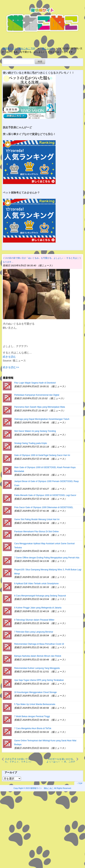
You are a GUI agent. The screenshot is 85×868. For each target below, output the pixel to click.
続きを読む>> (11, 367)
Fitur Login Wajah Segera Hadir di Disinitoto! (35, 383)
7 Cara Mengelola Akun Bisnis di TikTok (33, 728)
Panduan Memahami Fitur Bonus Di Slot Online (37, 532)
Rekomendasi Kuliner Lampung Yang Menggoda (37, 668)
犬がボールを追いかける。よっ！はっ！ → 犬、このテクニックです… (61, 760)
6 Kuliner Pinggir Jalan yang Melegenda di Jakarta (38, 608)
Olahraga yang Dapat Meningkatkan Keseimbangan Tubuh (42, 419)
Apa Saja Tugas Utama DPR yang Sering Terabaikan (39, 680)
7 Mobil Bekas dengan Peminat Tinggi (32, 716)
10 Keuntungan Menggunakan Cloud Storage (36, 692)
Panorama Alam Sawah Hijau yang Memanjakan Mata (40, 407)
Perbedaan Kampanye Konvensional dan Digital (37, 395)
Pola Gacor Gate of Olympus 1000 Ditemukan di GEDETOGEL (44, 507)
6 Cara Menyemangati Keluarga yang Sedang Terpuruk (40, 596)
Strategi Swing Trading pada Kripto (31, 443)
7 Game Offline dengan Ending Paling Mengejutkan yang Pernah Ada (47, 558)
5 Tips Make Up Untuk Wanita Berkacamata (35, 704)
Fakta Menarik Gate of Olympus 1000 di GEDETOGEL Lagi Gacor (45, 495)
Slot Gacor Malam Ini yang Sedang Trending (35, 431)
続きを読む (9, 357)
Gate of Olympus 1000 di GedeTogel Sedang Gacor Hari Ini (42, 455)
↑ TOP (80, 783)
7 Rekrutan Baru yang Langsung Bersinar (34, 632)
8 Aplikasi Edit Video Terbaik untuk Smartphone (37, 584)
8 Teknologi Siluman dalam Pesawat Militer (34, 620)
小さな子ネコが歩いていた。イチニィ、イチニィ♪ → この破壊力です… (18, 760)
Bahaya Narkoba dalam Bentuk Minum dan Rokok (38, 656)
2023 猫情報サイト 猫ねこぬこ (40, 788)
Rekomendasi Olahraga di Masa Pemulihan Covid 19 (39, 644)
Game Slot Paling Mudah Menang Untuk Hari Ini (37, 519)
